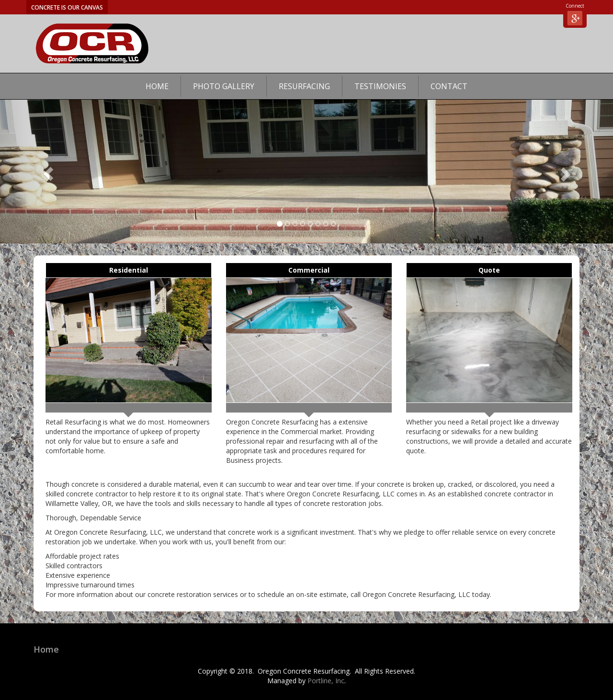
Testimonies (380, 86)
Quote (489, 270)
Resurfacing (304, 86)
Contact (449, 86)
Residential (129, 270)
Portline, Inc (326, 681)
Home (157, 86)
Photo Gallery (224, 86)
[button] (46, 172)
